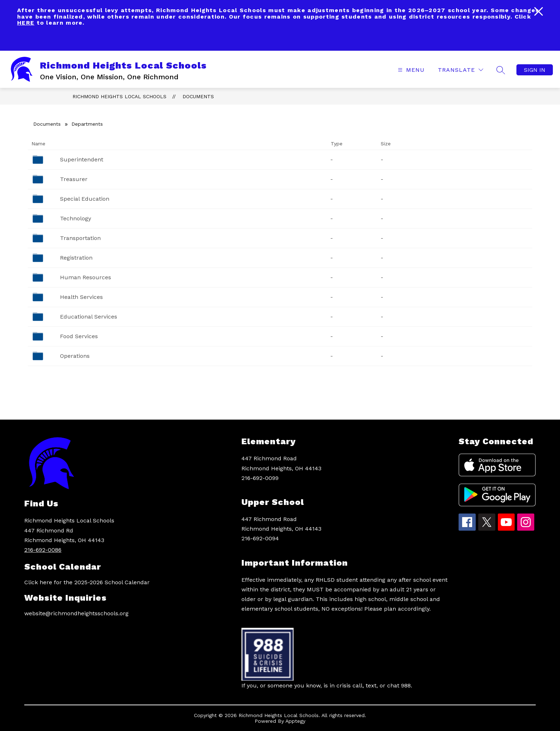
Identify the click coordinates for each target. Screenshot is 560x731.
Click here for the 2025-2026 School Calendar (87, 582)
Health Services (81, 297)
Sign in (535, 70)
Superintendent (82, 159)
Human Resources (86, 277)
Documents (198, 96)
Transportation (80, 238)
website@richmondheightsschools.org (76, 613)
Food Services (79, 336)
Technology (76, 218)
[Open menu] (410, 70)
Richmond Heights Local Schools (119, 96)
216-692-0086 (43, 550)
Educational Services (89, 317)
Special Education (85, 199)
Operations (75, 356)
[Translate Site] (461, 70)
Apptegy (295, 721)
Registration (76, 258)
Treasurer (74, 179)
